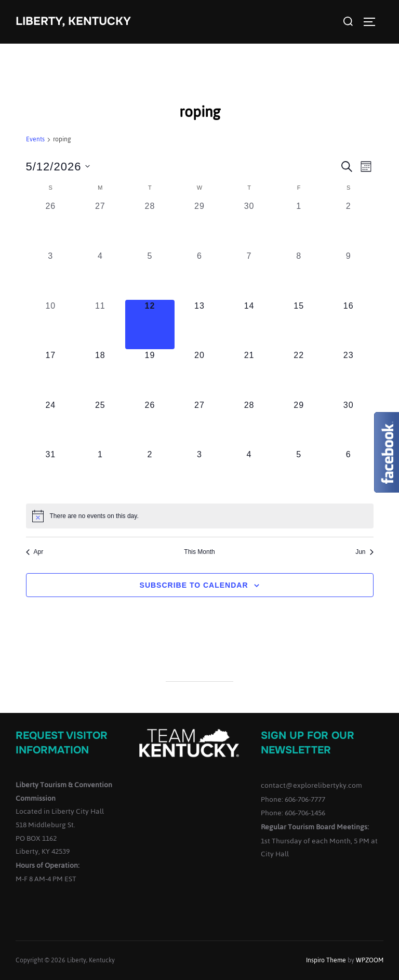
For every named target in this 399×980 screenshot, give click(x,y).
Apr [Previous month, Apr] (35, 552)
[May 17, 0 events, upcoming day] (51, 374)
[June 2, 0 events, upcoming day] (150, 473)
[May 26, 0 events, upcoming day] (150, 424)
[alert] (200, 516)
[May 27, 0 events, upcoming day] (199, 424)
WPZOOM (370, 960)
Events (35, 140)
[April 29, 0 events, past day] (199, 225)
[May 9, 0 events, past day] (349, 275)
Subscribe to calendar (194, 585)
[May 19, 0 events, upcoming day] (150, 374)
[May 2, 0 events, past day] (349, 225)
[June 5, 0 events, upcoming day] (299, 473)
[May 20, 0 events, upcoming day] (199, 374)
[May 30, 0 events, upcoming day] (349, 424)
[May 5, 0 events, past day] (150, 275)
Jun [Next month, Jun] (364, 552)
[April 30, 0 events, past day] (249, 225)
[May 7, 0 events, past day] (249, 275)
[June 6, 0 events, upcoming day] (349, 473)
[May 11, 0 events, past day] (100, 325)
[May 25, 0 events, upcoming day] (100, 424)
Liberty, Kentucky (73, 21)
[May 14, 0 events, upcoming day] (249, 325)
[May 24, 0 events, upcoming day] (51, 424)
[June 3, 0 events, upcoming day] (199, 473)
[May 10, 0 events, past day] (51, 325)
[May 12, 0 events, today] (150, 325)
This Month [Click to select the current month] (199, 552)
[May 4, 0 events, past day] (100, 275)
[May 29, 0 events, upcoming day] (299, 424)
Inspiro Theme (326, 960)
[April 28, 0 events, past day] (150, 225)
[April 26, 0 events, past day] (51, 225)
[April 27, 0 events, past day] (100, 225)
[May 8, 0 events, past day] (299, 275)
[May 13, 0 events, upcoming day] (199, 325)
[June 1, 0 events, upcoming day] (100, 473)
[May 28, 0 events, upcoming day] (249, 424)
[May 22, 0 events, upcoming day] (299, 374)
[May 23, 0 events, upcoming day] (349, 374)
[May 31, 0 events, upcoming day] (51, 473)
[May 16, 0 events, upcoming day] (349, 325)
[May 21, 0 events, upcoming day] (249, 374)
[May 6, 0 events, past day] (199, 275)
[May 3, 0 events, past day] (51, 275)
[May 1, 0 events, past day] (299, 225)
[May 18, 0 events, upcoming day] (100, 374)
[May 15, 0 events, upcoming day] (299, 325)
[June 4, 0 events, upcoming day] (249, 473)
